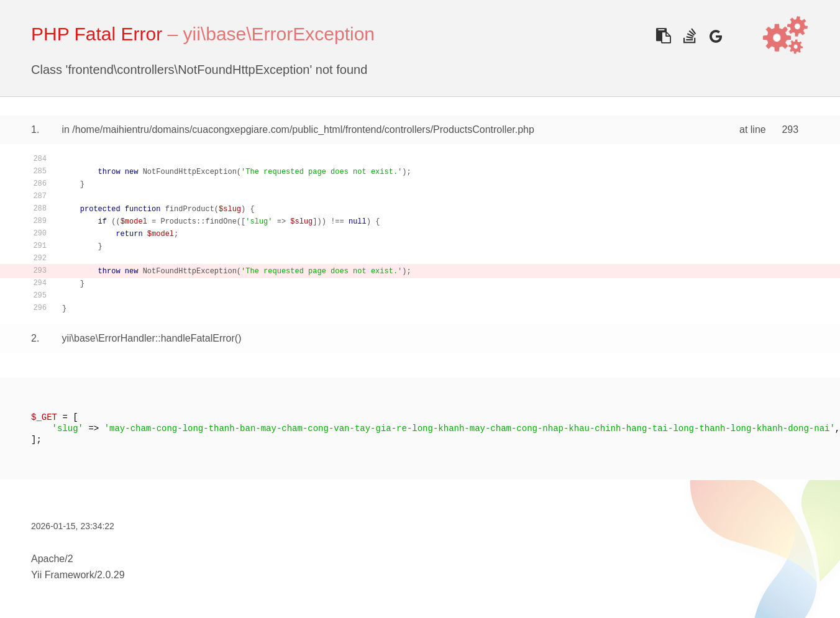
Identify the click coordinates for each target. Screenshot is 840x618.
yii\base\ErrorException (279, 34)
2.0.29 (111, 575)
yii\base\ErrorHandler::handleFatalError (148, 338)
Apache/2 (52, 559)
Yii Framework (63, 575)
